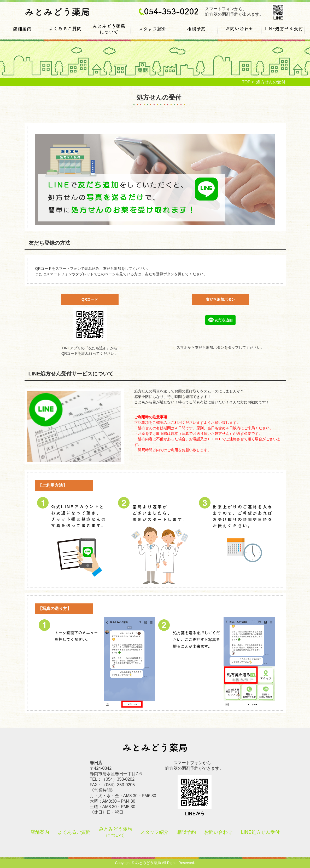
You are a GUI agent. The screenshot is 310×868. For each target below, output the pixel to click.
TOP (246, 82)
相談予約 (196, 33)
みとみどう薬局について (109, 33)
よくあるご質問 (65, 33)
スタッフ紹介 (152, 33)
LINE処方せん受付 (283, 33)
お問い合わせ (239, 33)
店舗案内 (22, 33)
